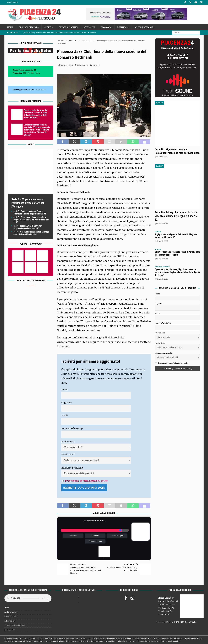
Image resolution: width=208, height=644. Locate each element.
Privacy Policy (160, 641)
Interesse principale (72, 468)
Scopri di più (164, 614)
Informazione (10, 621)
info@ (169, 611)
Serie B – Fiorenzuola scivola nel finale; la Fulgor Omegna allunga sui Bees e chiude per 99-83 (31, 220)
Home (10, 27)
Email (65, 415)
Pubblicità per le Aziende (14, 625)
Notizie (73, 41)
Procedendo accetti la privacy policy (86, 481)
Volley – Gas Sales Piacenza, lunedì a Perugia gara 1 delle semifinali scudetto (177, 253)
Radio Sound (12, 2)
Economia (106, 27)
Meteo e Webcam (144, 27)
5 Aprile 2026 (163, 157)
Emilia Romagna (117, 536)
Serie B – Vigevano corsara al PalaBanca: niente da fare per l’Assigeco (28, 203)
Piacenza (73, 536)
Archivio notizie (11, 612)
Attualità (90, 27)
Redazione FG (82, 65)
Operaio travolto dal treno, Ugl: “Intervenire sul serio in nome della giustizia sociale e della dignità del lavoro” (177, 272)
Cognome (67, 402)
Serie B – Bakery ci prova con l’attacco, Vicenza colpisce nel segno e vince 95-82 (176, 216)
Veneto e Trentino (95, 541)
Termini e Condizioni (174, 641)
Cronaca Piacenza (29, 27)
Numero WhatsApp (72, 428)
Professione (68, 441)
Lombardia (95, 536)
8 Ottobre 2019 (67, 65)
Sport (48, 27)
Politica (122, 27)
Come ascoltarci (11, 616)
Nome (65, 389)
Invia (38, 73)
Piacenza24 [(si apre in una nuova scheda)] (41, 89)
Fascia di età (68, 454)
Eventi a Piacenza (69, 27)
